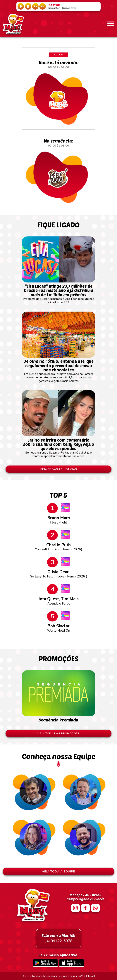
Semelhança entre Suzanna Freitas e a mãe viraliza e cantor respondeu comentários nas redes (58, 446)
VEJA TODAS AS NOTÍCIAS (58, 469)
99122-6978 (58, 938)
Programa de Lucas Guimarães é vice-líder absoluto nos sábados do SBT (58, 292)
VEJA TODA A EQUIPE (58, 872)
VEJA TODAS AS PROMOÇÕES (58, 733)
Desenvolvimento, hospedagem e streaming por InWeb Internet (58, 976)
